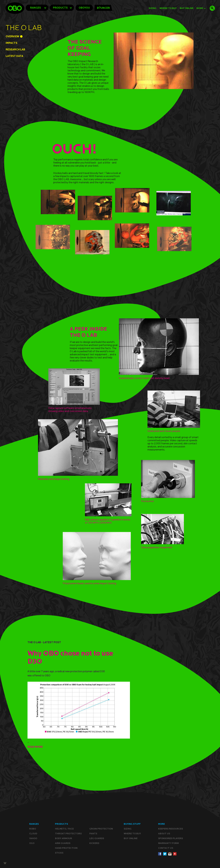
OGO (32, 843)
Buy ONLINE (131, 838)
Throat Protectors (68, 834)
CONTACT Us (166, 848)
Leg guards (97, 838)
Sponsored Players (170, 838)
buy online (187, 8)
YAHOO (33, 838)
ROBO (33, 829)
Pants (93, 834)
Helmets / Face (64, 829)
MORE (201, 8)
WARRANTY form (168, 843)
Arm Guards (63, 843)
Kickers (94, 843)
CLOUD (33, 834)
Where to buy (132, 834)
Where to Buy (168, 8)
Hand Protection (66, 848)
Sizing (153, 8)
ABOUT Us (164, 834)
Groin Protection (101, 829)
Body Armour (64, 838)
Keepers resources (170, 829)
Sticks (59, 853)
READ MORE (35, 747)
